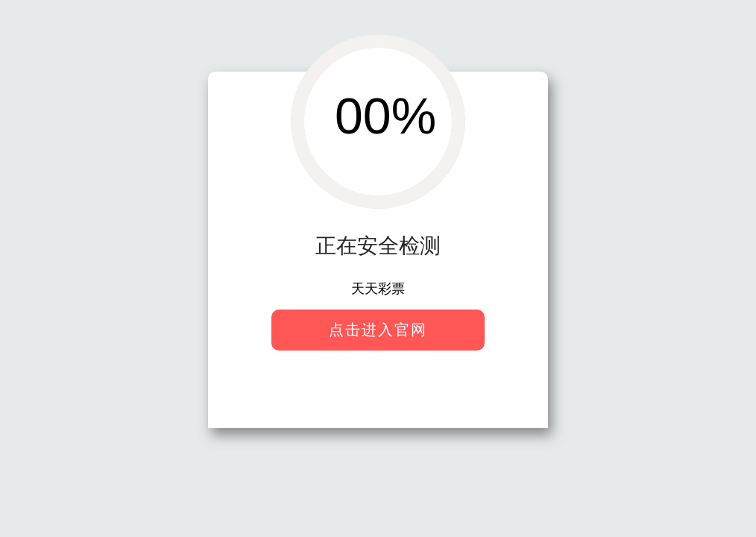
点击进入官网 (378, 330)
